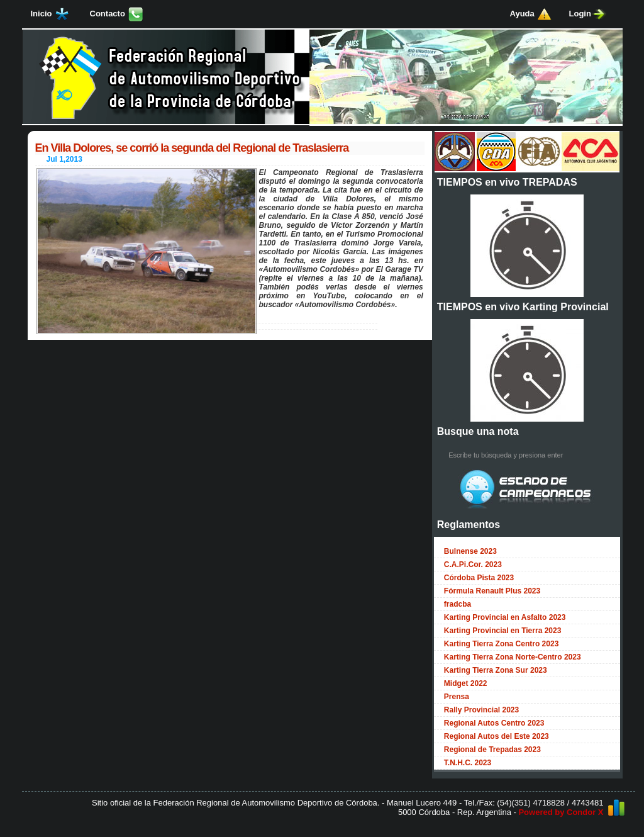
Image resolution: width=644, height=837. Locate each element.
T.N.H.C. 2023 (468, 763)
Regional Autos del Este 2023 (497, 736)
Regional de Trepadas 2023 (492, 750)
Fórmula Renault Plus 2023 (492, 591)
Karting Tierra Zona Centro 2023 (502, 644)
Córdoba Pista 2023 (479, 578)
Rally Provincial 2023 (481, 710)
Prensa (457, 697)
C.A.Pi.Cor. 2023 (473, 565)
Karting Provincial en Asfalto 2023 (505, 617)
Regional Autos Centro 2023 (494, 723)
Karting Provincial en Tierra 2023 (503, 631)
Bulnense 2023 (470, 551)
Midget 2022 (466, 683)
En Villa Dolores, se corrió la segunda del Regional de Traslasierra (192, 148)
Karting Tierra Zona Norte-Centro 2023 (513, 657)
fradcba (458, 604)
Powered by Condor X (561, 812)
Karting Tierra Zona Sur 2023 (496, 670)
